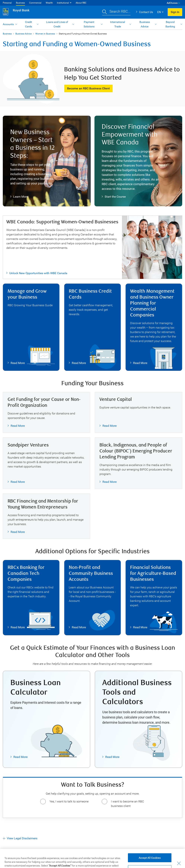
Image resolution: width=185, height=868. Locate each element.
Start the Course (114, 197)
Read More (16, 363)
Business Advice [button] (145, 24)
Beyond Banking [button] (170, 24)
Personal (7, 3)
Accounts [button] (8, 24)
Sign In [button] (175, 12)
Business (20, 3)
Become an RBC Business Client (88, 88)
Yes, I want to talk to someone (69, 801)
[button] (116, 12)
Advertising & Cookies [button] (65, 861)
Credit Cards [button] (29, 24)
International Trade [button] (118, 24)
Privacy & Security (39, 861)
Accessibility (19, 861)
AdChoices (172, 3)
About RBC (81, 3)
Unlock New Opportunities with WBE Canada (38, 273)
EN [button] (159, 12)
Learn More (19, 197)
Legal (6, 861)
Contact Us (146, 12)
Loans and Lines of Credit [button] (57, 24)
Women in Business (45, 34)
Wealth (49, 3)
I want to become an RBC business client (127, 804)
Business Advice (24, 34)
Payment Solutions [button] (89, 24)
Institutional (63, 3)
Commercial (35, 3)
